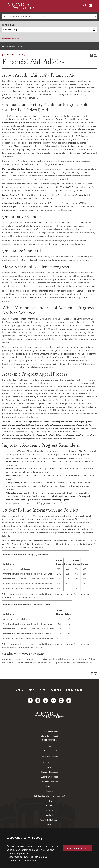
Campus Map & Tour (50, 757)
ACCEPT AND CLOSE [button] (78, 848)
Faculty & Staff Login (50, 820)
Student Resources (49, 772)
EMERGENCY (49, 762)
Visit (32, 690)
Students (50, 815)
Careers (56, 690)
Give (43, 690)
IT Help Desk (50, 801)
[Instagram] (38, 701)
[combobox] (49, 16)
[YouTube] (53, 701)
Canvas (50, 791)
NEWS (50, 767)
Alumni (49, 810)
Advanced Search (10, 38)
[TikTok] (46, 701)
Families (49, 825)
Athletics (50, 786)
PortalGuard (75, 690)
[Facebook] (30, 701)
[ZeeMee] (61, 701)
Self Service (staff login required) (49, 796)
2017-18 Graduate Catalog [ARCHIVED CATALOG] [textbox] (26, 16)
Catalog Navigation (14, 46)
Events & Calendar (49, 777)
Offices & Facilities (50, 781)
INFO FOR (49, 805)
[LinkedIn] (69, 701)
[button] (85, 6)
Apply (20, 690)
